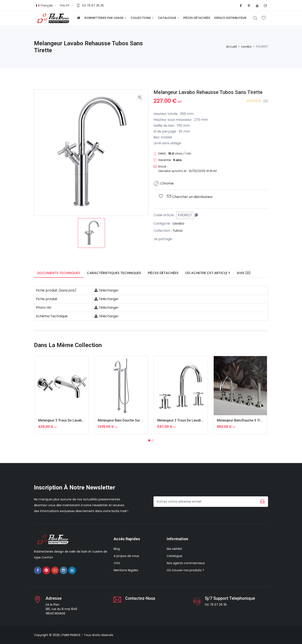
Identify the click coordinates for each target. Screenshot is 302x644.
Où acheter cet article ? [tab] (208, 273)
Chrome (164, 183)
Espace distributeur (230, 18)
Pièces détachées (197, 18)
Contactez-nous (141, 598)
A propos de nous (126, 556)
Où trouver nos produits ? (185, 570)
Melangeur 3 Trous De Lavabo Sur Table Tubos (193, 420)
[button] (149, 440)
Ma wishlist (174, 549)
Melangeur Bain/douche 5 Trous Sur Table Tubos (255, 420)
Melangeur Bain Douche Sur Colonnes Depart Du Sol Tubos (143, 420)
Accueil (231, 47)
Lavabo (246, 47)
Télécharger (107, 290)
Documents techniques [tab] (59, 273)
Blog (117, 549)
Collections (141, 18)
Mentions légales (126, 570)
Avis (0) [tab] (244, 273)
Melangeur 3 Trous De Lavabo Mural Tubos (71, 420)
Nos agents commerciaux (186, 563)
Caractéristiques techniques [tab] (114, 273)
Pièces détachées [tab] (163, 273)
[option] (91, 233)
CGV (117, 563)
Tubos (178, 231)
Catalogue (167, 18)
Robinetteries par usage (104, 18)
